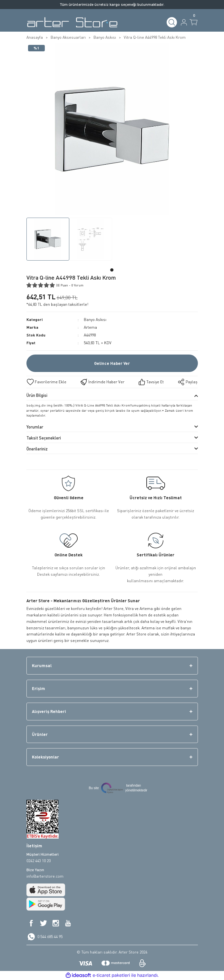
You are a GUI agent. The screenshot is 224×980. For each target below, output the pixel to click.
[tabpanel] (48, 240)
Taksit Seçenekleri (44, 438)
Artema (90, 327)
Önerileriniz (37, 449)
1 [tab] (112, 270)
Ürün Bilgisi (37, 395)
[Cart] (194, 22)
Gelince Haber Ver (112, 363)
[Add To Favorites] (46, 382)
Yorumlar (35, 427)
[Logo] (72, 22)
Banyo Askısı (95, 320)
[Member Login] (184, 22)
